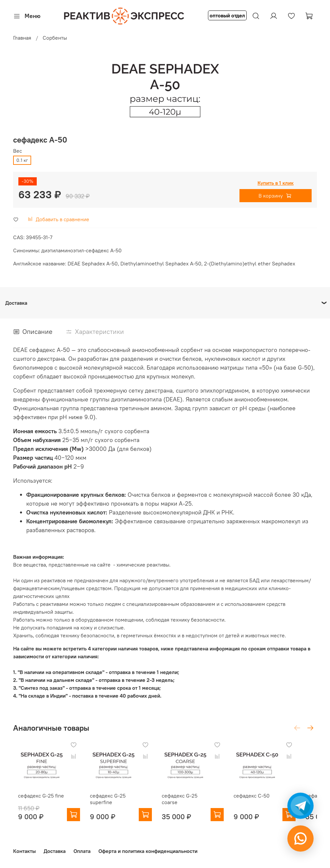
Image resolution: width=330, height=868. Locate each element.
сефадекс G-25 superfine (109, 805)
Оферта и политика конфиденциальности (148, 851)
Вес (18, 151)
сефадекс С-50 (266, 802)
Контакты (24, 851)
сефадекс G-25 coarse (196, 802)
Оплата (82, 851)
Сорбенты (55, 38)
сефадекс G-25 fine (36, 802)
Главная (22, 38)
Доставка (55, 851)
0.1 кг (22, 160)
